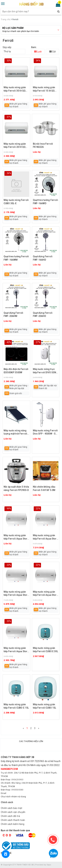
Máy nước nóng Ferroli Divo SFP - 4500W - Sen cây (46, 432)
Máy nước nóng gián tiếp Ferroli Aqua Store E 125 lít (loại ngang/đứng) (45, 537)
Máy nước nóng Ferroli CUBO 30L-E (16, 202)
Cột (52, 52)
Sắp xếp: (7, 47)
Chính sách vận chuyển (13, 812)
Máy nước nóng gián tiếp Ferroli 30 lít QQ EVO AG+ (15, 89)
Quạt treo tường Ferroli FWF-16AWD (45, 202)
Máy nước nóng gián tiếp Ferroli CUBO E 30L (45, 650)
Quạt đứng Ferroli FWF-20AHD (43, 315)
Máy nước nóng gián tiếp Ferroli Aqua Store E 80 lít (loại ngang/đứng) (45, 594)
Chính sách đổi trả (10, 816)
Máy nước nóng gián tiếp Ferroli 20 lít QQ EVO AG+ (15, 146)
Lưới (38, 52)
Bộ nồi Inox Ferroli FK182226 (43, 145)
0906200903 (17, 780)
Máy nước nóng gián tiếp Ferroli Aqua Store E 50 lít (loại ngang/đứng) (16, 650)
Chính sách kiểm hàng (13, 824)
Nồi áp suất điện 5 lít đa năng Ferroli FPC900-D (16, 488)
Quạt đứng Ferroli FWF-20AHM (13, 315)
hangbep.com (9, 769)
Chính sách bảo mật (12, 808)
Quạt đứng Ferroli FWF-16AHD (43, 258)
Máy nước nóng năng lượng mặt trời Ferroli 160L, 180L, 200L (15, 432)
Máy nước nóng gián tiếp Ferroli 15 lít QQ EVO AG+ (44, 89)
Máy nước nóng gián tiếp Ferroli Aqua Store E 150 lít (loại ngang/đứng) (16, 537)
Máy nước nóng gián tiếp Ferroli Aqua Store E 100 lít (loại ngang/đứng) (16, 594)
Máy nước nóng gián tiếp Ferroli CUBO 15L (45, 706)
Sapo (49, 865)
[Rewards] (6, 854)
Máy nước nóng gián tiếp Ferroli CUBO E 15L (16, 706)
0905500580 (17, 790)
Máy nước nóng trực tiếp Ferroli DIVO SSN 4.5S (45, 371)
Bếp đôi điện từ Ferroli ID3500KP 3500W (16, 371)
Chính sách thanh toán (13, 820)
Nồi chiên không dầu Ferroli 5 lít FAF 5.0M (44, 488)
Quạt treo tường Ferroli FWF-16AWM (16, 258)
